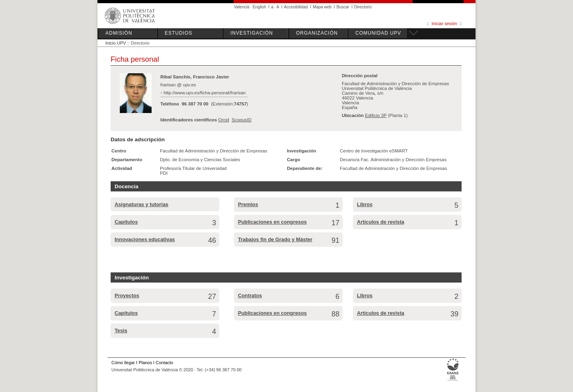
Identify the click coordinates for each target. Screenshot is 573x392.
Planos (145, 363)
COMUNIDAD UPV (378, 33)
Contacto (164, 363)
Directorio (363, 7)
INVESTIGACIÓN (252, 33)
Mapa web (322, 7)
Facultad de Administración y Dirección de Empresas (213, 151)
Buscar (343, 7)
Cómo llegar (123, 363)
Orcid (224, 120)
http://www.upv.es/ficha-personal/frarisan (205, 93)
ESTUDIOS (178, 33)
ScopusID (242, 120)
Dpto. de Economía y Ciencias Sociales (200, 160)
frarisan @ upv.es (178, 85)
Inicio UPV (116, 43)
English (259, 7)
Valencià (242, 7)
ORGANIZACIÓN (317, 33)
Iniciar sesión (444, 23)
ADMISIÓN (119, 33)
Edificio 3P (376, 115)
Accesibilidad (296, 7)
